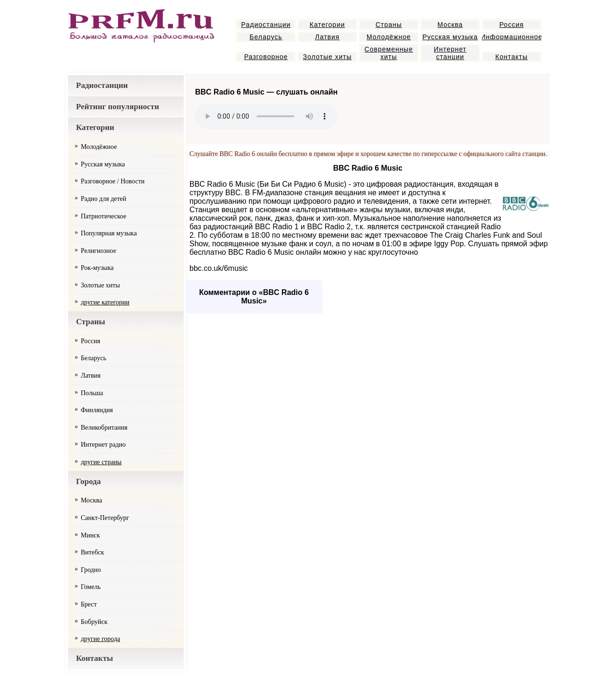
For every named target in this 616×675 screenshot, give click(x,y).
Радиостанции (266, 25)
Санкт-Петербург (105, 518)
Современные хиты (389, 53)
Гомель (91, 587)
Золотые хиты (327, 57)
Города (88, 481)
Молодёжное (389, 37)
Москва (450, 25)
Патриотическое (103, 216)
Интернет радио (103, 445)
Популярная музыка (109, 233)
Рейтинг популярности (118, 107)
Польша (92, 393)
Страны (389, 25)
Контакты (512, 57)
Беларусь (266, 37)
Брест (89, 604)
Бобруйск (94, 622)
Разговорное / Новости (113, 181)
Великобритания (104, 428)
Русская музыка (450, 37)
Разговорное (266, 57)
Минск (90, 535)
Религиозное (98, 251)
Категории (328, 25)
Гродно (91, 570)
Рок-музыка (97, 268)
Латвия (327, 37)
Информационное (512, 37)
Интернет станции (450, 53)
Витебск (92, 552)
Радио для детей (103, 199)
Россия (512, 25)
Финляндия (97, 410)
